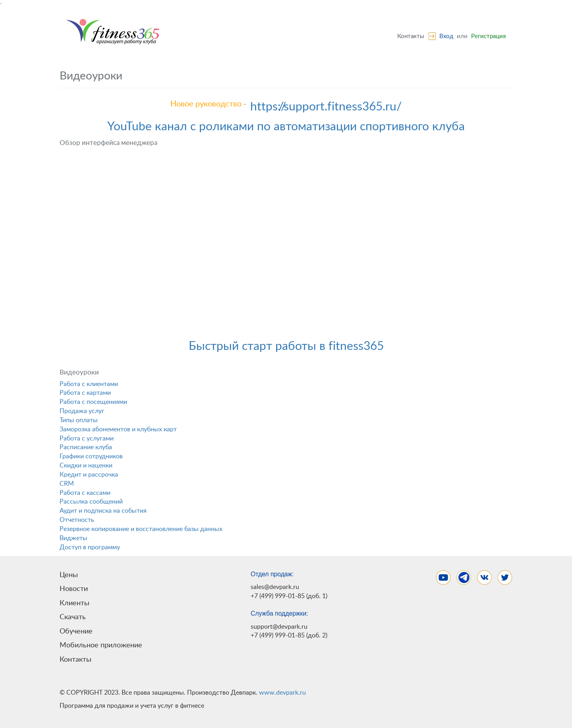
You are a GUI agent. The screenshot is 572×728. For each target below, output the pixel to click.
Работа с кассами (85, 493)
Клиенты (74, 603)
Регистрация (488, 36)
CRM (67, 484)
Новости (74, 589)
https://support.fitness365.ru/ (326, 107)
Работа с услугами (87, 438)
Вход (446, 36)
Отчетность (77, 520)
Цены (69, 575)
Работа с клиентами (89, 384)
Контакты (411, 36)
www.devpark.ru (282, 693)
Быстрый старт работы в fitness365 (286, 346)
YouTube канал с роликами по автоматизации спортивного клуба (286, 127)
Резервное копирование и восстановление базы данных (141, 529)
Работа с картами (85, 393)
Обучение (76, 631)
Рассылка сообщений (91, 502)
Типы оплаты (79, 420)
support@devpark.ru (279, 627)
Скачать (73, 617)
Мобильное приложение (101, 645)
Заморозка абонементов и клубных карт (118, 429)
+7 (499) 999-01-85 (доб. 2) (289, 635)
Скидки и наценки (86, 465)
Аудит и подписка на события (103, 511)
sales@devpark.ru (275, 587)
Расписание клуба (86, 447)
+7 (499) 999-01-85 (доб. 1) (289, 596)
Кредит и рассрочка (89, 475)
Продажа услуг (82, 411)
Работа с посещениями (93, 402)
